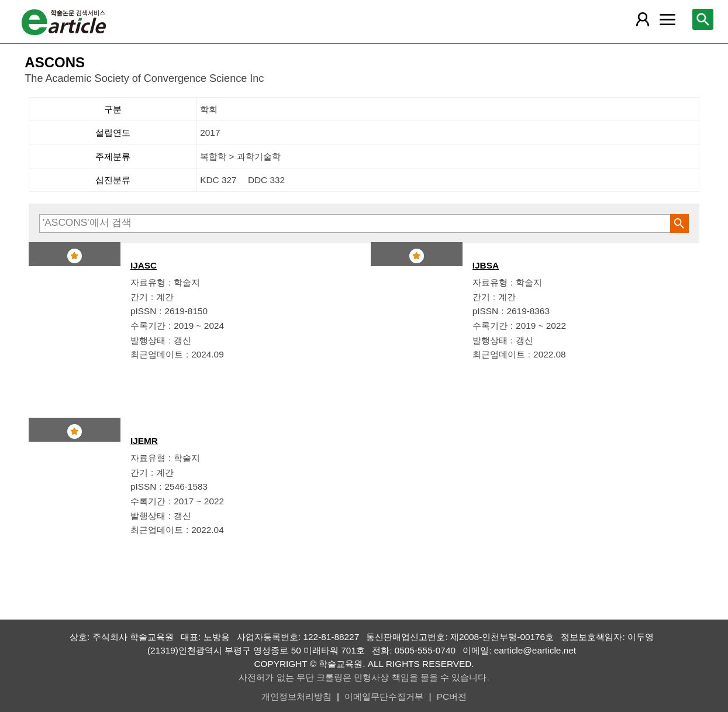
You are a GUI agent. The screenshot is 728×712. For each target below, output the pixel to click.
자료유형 (148, 282)
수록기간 (148, 326)
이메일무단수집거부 (384, 696)
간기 (139, 297)
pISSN (143, 311)
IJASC (144, 265)
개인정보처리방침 (296, 696)
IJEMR (144, 441)
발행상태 (148, 340)
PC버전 (452, 696)
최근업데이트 (157, 354)
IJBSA (486, 265)
